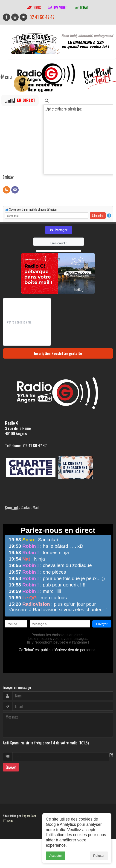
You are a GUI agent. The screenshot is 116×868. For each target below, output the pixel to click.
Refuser (99, 858)
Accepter (56, 858)
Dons (34, 8)
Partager (58, 230)
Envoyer (11, 767)
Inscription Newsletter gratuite (58, 353)
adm (8, 821)
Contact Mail (30, 507)
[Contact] (15, 190)
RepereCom (29, 816)
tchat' (82, 8)
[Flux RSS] (6, 190)
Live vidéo (58, 8)
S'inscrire (98, 215)
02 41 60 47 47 (42, 17)
